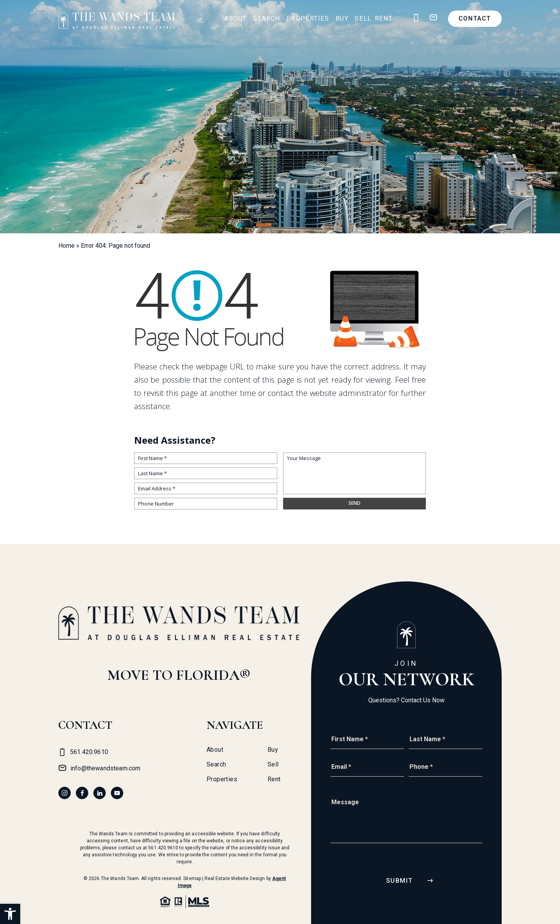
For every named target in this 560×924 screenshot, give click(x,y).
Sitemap (192, 878)
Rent (384, 18)
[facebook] (82, 793)
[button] (10, 914)
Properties (308, 18)
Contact (475, 18)
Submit (400, 881)
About (236, 18)
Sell (363, 18)
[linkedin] (100, 793)
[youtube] (117, 793)
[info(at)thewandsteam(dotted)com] (433, 18)
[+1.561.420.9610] (416, 18)
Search (267, 18)
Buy (342, 18)
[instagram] (65, 793)
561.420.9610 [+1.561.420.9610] (163, 848)
